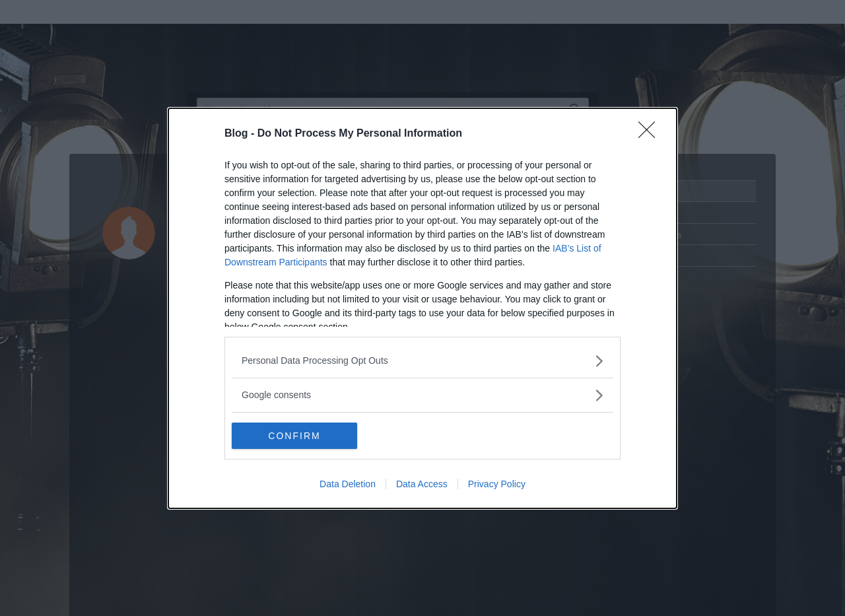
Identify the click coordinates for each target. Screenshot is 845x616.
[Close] (651, 134)
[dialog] (422, 308)
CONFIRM (294, 436)
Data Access (422, 484)
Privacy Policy (497, 484)
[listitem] (422, 361)
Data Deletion (348, 484)
